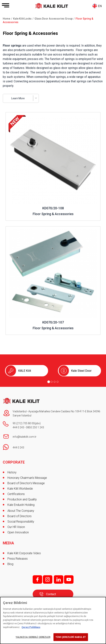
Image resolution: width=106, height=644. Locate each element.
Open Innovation (18, 532)
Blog (10, 564)
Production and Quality (22, 499)
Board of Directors (19, 516)
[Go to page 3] (55, 382)
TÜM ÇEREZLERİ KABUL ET (71, 637)
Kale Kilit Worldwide (20, 489)
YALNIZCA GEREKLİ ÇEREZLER (33, 637)
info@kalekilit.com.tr (25, 437)
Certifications (16, 494)
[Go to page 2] (52, 382)
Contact (51, 594)
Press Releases (18, 559)
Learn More (18, 98)
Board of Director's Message (26, 483)
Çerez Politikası (31, 627)
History (12, 472)
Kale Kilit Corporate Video (24, 553)
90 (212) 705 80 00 (24, 423)
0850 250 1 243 (35, 427)
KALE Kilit (25, 371)
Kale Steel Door (81, 371)
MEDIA (8, 543)
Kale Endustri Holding (21, 505)
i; (48, 579)
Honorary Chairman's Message (27, 478)
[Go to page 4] (58, 382)
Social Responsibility (21, 522)
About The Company (21, 511)
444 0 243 (18, 427)
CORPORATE (14, 462)
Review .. (12, 114)
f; (37, 579)
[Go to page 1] (49, 382)
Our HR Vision (16, 527)
